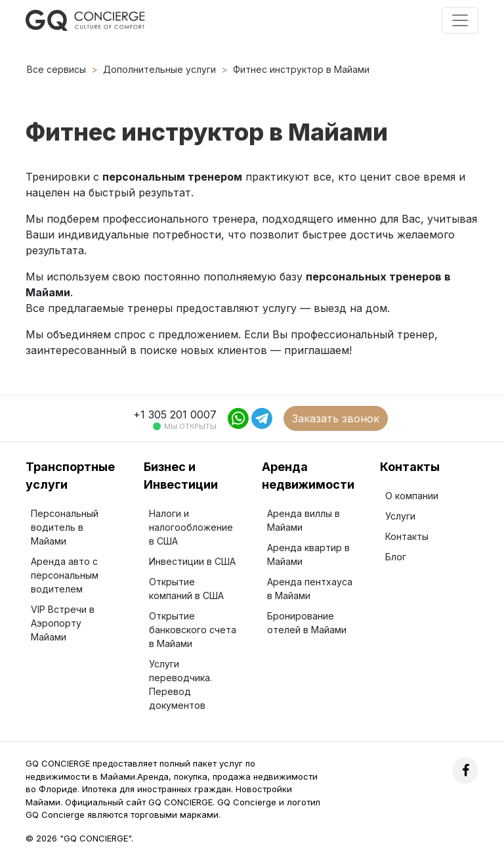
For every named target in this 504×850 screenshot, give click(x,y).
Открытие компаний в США (186, 589)
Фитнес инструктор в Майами (301, 69)
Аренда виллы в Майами (304, 520)
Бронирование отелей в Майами (307, 623)
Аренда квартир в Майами (308, 554)
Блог (396, 557)
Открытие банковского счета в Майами (193, 630)
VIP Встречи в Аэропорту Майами (63, 623)
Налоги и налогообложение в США (191, 527)
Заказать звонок (336, 418)
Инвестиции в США (192, 561)
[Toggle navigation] (460, 20)
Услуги (400, 516)
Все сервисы (56, 69)
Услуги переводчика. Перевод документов (180, 684)
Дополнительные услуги (159, 69)
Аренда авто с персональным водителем (65, 575)
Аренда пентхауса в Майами (310, 589)
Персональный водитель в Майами (65, 527)
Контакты (407, 536)
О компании (412, 496)
